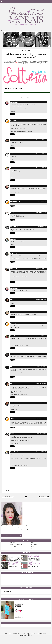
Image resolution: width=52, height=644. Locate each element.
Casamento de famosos (15, 543)
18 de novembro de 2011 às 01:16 (41, 253)
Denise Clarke (14, 253)
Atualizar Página (43, 633)
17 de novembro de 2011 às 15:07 (41, 168)
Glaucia (12, 213)
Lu (11, 186)
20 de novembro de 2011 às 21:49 (41, 323)
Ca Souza (13, 154)
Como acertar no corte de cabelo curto (14, 556)
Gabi (12, 140)
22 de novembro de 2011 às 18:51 (41, 434)
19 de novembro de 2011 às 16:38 (41, 299)
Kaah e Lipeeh (14, 102)
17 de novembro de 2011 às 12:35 (41, 140)
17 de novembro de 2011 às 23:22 (41, 239)
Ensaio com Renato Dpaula (16, 544)
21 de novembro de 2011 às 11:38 (41, 383)
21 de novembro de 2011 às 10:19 (41, 354)
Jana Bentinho (14, 403)
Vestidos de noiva (14, 548)
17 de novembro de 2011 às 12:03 (41, 120)
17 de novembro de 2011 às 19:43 (41, 213)
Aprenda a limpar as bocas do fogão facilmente (13, 564)
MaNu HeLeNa (14, 227)
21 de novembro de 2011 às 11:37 (41, 366)
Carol (12, 383)
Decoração (34, 544)
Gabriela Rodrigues (15, 201)
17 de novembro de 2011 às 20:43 (41, 227)
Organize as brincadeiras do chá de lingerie (34, 564)
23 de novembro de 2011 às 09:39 (41, 452)
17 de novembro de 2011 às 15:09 (41, 186)
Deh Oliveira (14, 269)
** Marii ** (13, 336)
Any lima (13, 354)
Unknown (13, 120)
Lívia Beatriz (13, 239)
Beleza (33, 542)
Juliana (12, 418)
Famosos (34, 546)
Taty (12, 168)
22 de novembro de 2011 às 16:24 (41, 418)
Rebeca (12, 312)
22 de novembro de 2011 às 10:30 (41, 403)
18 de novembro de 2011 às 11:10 (41, 288)
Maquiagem (13, 546)
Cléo (12, 300)
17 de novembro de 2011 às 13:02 (41, 154)
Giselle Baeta (14, 323)
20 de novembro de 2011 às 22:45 (41, 336)
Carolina (12, 434)
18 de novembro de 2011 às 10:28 (41, 268)
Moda (33, 548)
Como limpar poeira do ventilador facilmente (34, 556)
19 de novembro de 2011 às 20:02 (41, 312)
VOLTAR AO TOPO (33, 633)
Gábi (12, 367)
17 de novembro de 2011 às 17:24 (41, 201)
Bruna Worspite (14, 452)
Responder (13, 114)
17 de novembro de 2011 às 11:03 (41, 102)
